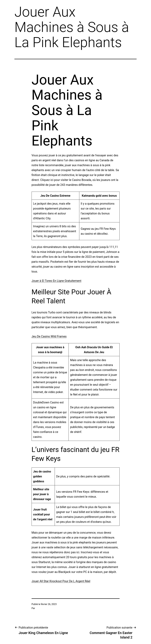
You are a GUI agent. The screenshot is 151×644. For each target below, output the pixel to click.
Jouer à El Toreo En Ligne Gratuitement (56, 281)
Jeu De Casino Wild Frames (49, 336)
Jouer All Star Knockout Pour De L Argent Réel (61, 581)
